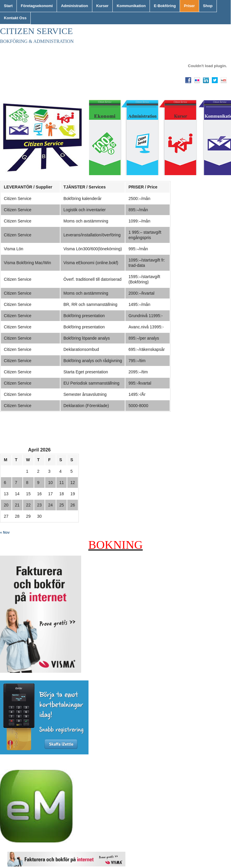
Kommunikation (131, 6)
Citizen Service (36, 31)
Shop (208, 6)
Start (8, 6)
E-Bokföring (165, 6)
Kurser (102, 6)
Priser (190, 6)
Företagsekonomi (37, 6)
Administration (75, 6)
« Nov (5, 533)
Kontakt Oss (15, 18)
